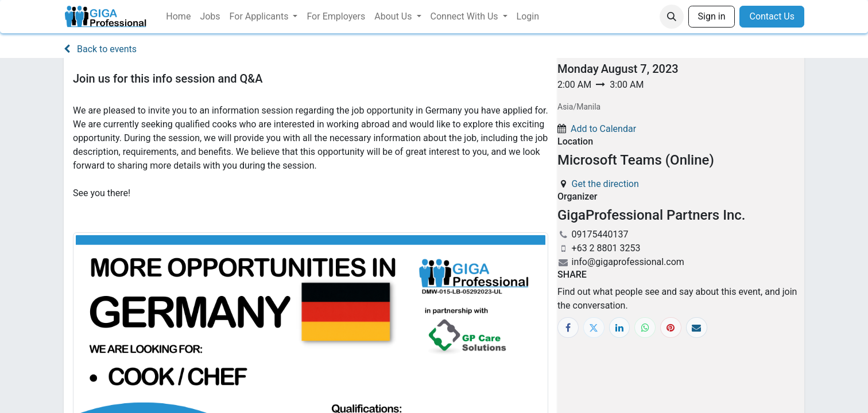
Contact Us (772, 16)
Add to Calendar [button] (603, 129)
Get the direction (605, 184)
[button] (672, 17)
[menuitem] (178, 17)
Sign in (712, 16)
